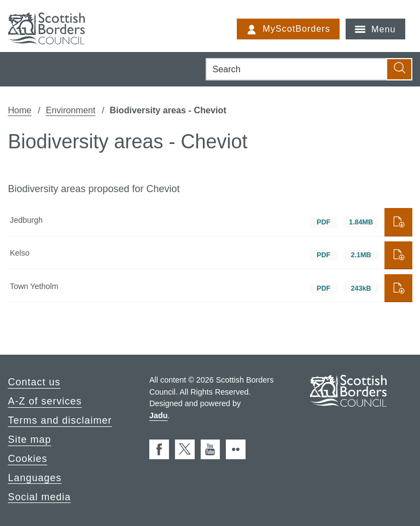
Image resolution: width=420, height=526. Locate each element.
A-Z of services (45, 401)
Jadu (159, 415)
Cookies (27, 459)
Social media (39, 496)
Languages (34, 477)
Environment (71, 110)
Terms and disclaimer (60, 420)
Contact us (34, 382)
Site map (29, 440)
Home (19, 110)
